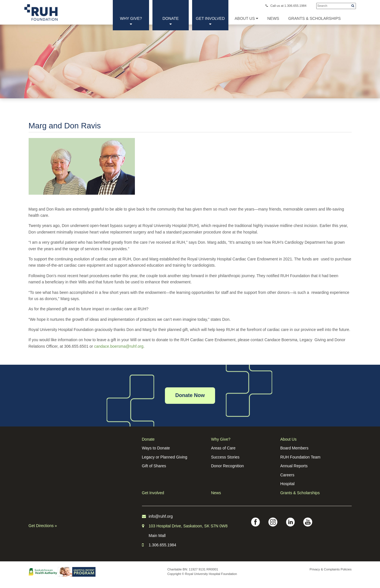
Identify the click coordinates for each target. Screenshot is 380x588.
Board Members (294, 448)
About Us (246, 18)
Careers (287, 475)
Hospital (287, 484)
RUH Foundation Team (300, 457)
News (216, 493)
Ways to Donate (156, 448)
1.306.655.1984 (163, 545)
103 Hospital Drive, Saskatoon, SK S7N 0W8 (188, 526)
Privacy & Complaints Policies (331, 569)
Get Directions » (43, 526)
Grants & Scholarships (300, 493)
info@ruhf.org (161, 516)
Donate (170, 21)
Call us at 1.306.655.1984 (286, 6)
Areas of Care (223, 448)
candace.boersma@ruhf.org (119, 346)
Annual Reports (294, 466)
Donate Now (190, 395)
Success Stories (225, 457)
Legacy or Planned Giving (165, 457)
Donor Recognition (228, 466)
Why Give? (131, 21)
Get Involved (210, 21)
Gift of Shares (154, 466)
